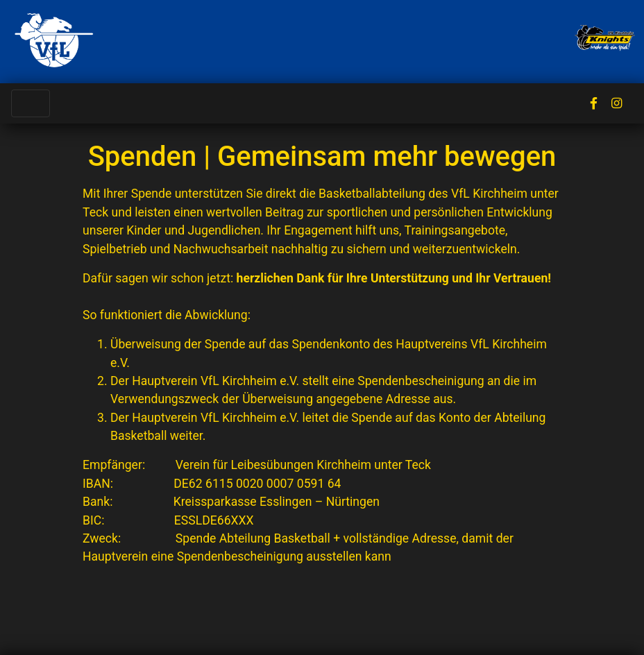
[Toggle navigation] (31, 103)
